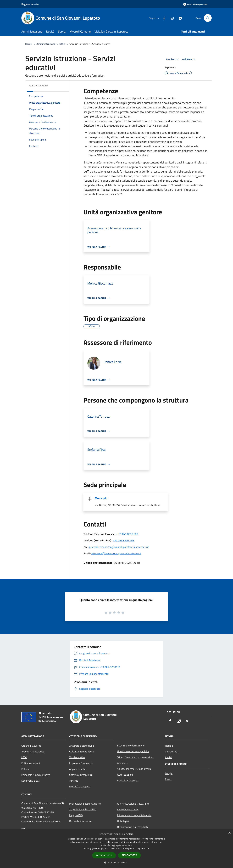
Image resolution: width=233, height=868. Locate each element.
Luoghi (169, 773)
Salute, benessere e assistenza (134, 769)
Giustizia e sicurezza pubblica (133, 751)
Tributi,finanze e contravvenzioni (135, 757)
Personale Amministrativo (36, 775)
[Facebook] (163, 18)
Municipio (101, 498)
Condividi (173, 59)
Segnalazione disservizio (83, 809)
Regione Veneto (30, 4)
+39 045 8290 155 (123, 540)
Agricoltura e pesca (128, 780)
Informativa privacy (128, 809)
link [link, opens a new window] (148, 848)
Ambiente (122, 763)
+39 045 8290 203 (128, 534)
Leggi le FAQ (76, 815)
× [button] (229, 833)
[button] (116, 862)
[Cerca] (208, 18)
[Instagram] (171, 18)
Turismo (74, 781)
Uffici (62, 44)
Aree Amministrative (33, 751)
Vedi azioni (189, 59)
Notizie (169, 746)
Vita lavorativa (77, 757)
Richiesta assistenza (80, 821)
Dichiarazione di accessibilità (133, 827)
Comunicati (171, 751)
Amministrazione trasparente (133, 804)
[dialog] (116, 849)
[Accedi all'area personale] (195, 4)
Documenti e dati (31, 781)
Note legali (123, 821)
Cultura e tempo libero (82, 751)
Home (28, 44)
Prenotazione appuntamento (85, 804)
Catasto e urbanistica (81, 775)
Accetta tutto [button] (104, 855)
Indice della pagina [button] (38, 86)
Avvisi (168, 757)
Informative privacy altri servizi (134, 815)
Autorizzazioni (125, 775)
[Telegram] (179, 18)
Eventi (169, 779)
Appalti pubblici (78, 769)
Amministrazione (46, 44)
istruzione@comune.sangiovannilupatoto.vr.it (116, 553)
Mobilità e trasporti (80, 786)
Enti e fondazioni (31, 763)
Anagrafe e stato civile (82, 746)
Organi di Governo (31, 746)
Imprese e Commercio (81, 763)
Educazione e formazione (131, 745)
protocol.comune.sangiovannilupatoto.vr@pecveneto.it (119, 547)
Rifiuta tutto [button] (130, 855)
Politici (25, 769)
